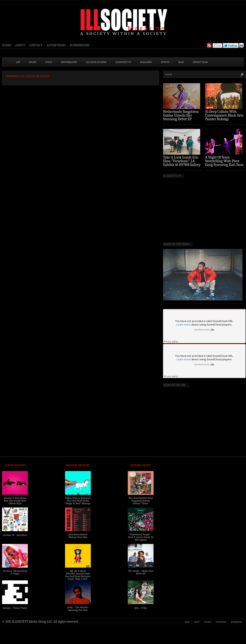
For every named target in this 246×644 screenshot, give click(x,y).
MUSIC (33, 62)
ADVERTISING (56, 45)
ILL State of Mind (96, 62)
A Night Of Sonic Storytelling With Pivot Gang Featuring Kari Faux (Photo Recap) (224, 163)
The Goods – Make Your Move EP (141, 572)
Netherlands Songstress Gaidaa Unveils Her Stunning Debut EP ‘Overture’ (181, 117)
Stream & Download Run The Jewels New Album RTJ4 (15, 501)
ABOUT (20, 45)
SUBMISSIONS (80, 45)
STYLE (49, 62)
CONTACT (36, 45)
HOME (7, 45)
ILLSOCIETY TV (123, 62)
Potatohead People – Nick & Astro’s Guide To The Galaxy (141, 537)
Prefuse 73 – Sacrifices (15, 535)
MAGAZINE (146, 62)
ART (18, 62)
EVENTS (165, 62)
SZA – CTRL (141, 608)
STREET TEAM (200, 62)
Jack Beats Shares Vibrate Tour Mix (78, 536)
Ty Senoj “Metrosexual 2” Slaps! (15, 572)
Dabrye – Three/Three (15, 608)
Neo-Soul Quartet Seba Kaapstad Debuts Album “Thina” (141, 501)
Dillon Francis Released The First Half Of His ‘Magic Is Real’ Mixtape (78, 501)
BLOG (181, 62)
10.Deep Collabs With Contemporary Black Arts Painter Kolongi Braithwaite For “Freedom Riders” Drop (224, 119)
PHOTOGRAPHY (69, 62)
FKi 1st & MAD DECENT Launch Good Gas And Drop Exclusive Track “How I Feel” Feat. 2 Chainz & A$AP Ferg (78, 577)
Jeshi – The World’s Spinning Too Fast (78, 609)
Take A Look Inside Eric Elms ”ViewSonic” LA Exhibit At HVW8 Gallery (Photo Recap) (182, 163)
